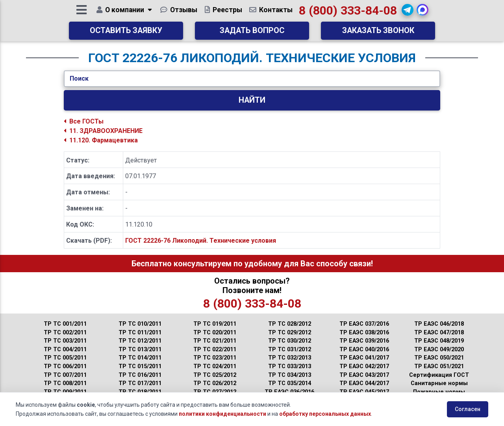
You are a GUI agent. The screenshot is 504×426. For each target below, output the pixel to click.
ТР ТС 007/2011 (65, 375)
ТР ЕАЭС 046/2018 (439, 324)
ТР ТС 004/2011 (65, 349)
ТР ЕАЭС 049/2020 (439, 349)
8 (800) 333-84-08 (348, 14)
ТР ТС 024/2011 (215, 366)
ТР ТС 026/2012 (215, 383)
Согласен (468, 409)
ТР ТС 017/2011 (140, 383)
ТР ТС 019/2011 (215, 324)
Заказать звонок (378, 34)
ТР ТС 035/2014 (290, 383)
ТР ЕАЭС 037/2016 (364, 324)
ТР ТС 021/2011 (215, 341)
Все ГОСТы (84, 121)
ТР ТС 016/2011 (140, 375)
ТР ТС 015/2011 (140, 366)
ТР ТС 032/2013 (290, 358)
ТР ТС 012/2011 (140, 341)
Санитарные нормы (439, 383)
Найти (252, 100)
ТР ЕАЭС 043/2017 (364, 375)
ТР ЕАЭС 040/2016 (364, 349)
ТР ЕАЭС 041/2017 (364, 358)
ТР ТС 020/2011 (215, 333)
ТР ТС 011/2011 (140, 333)
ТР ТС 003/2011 (65, 341)
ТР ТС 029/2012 (290, 333)
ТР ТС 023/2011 (215, 358)
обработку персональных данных (325, 414)
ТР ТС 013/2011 (140, 349)
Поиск (79, 78)
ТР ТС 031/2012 (290, 349)
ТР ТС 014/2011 (140, 358)
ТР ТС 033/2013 (290, 366)
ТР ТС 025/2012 (215, 375)
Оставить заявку (126, 34)
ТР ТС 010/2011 (140, 324)
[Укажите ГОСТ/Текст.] (252, 79)
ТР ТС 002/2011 (65, 333)
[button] (408, 13)
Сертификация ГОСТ (439, 375)
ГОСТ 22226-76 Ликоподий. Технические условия (201, 241)
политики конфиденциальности (222, 414)
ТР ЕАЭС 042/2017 (364, 366)
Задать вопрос (252, 34)
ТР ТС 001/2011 (65, 324)
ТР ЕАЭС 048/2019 (439, 341)
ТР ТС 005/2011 (65, 358)
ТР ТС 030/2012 (290, 341)
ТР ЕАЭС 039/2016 (364, 341)
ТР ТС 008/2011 (65, 383)
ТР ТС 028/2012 (290, 324)
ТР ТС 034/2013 (290, 375)
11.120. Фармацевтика (101, 140)
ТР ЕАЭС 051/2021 (439, 366)
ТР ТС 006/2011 (65, 366)
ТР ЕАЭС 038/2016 (364, 333)
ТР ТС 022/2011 (215, 349)
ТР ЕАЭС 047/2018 (439, 333)
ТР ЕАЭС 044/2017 (364, 383)
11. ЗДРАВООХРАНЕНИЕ (103, 131)
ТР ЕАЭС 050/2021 (439, 358)
